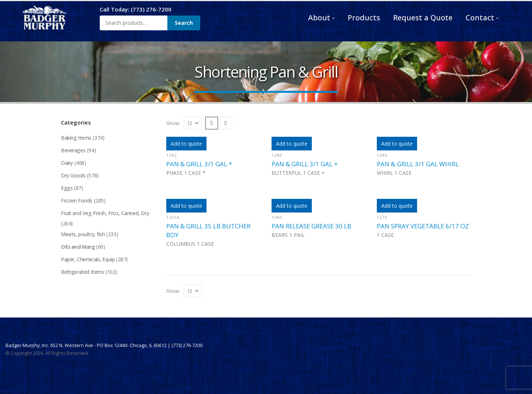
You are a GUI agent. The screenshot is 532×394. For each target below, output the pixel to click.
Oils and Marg (78, 247)
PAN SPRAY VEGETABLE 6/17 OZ (423, 226)
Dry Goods (73, 175)
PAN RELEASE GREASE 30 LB (311, 226)
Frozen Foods (77, 201)
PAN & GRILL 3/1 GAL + (305, 164)
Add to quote (186, 144)
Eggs (67, 188)
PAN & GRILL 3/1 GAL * (199, 164)
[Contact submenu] (497, 18)
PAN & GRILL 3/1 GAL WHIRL (418, 164)
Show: (173, 123)
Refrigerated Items (82, 272)
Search (184, 23)
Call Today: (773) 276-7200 (136, 9)
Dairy (67, 163)
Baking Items (76, 138)
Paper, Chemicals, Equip (88, 260)
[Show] (193, 123)
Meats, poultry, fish (83, 235)
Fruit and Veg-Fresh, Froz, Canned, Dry (105, 213)
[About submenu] (333, 18)
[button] (212, 123)
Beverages (73, 150)
